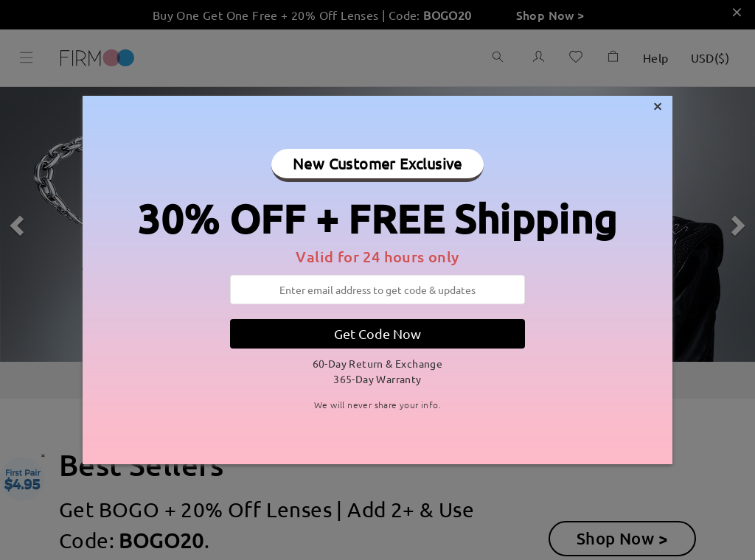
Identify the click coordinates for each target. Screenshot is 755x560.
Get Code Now (377, 333)
